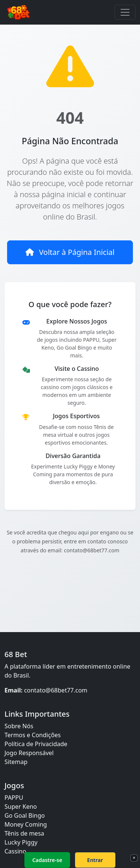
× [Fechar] (134, 858)
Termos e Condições (33, 735)
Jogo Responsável (29, 753)
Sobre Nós (19, 726)
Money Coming (26, 824)
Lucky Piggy (21, 842)
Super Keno (21, 807)
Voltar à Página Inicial (70, 252)
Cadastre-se (47, 860)
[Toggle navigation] (125, 12)
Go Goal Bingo (25, 815)
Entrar (95, 860)
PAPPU (14, 798)
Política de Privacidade (36, 744)
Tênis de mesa (24, 833)
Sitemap (16, 762)
